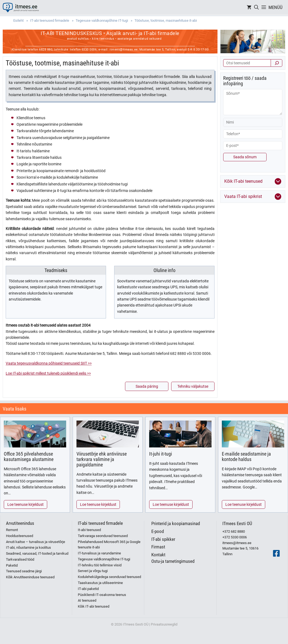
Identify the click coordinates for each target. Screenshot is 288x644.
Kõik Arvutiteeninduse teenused (30, 577)
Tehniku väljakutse (193, 386)
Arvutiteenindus (20, 523)
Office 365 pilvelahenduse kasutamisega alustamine (29, 457)
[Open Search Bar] (256, 7)
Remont (12, 530)
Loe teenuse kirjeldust (25, 504)
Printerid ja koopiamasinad (176, 523)
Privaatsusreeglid (164, 624)
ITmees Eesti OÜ (237, 523)
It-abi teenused (89, 530)
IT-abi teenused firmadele (100, 523)
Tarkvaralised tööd (20, 559)
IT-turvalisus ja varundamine (99, 553)
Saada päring (147, 386)
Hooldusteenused (20, 536)
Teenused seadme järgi (24, 571)
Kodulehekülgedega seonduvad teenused (109, 577)
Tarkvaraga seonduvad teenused (103, 536)
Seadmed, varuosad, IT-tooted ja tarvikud (37, 553)
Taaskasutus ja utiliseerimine (100, 583)
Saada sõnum (245, 157)
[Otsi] (276, 63)
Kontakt (158, 555)
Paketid (12, 565)
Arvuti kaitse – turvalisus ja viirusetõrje (36, 542)
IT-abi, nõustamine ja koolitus (28, 547)
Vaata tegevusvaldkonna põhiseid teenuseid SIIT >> (49, 363)
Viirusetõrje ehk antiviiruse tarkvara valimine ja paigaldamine (102, 459)
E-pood (158, 531)
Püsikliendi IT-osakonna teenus (102, 595)
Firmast (158, 547)
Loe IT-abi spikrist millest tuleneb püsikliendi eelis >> (48, 373)
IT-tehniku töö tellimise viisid (100, 565)
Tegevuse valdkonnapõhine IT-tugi (104, 559)
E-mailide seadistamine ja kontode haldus (246, 457)
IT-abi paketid (88, 589)
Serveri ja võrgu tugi (93, 571)
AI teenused (87, 600)
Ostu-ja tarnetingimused (173, 561)
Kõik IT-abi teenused (94, 606)
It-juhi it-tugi (161, 454)
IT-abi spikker (163, 539)
